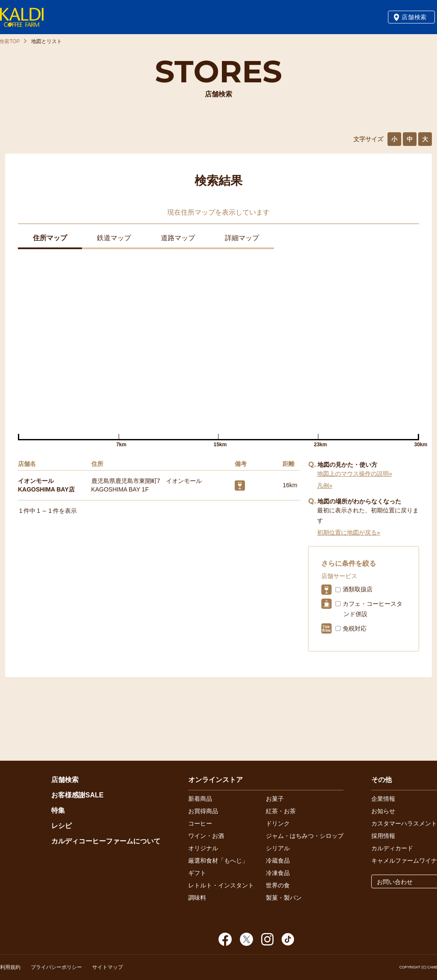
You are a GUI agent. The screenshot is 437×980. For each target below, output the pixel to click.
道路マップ (178, 238)
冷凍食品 (278, 873)
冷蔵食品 (278, 861)
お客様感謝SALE (77, 795)
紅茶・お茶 (281, 811)
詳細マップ (242, 238)
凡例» (325, 486)
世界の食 (278, 885)
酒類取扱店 (358, 589)
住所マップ (50, 238)
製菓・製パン (284, 898)
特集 (58, 810)
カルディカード (392, 848)
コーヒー (200, 823)
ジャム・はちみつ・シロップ (305, 836)
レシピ (61, 826)
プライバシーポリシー (56, 967)
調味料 (197, 898)
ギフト (197, 873)
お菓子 (275, 799)
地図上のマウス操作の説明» (355, 474)
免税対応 (355, 628)
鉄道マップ (114, 238)
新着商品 (200, 799)
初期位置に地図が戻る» (349, 532)
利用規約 (10, 967)
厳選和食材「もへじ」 (218, 861)
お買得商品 (203, 811)
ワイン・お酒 (206, 836)
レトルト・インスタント (221, 885)
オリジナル (203, 848)
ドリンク (278, 823)
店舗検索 (414, 17)
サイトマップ (108, 967)
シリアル (278, 848)
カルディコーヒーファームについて (106, 841)
